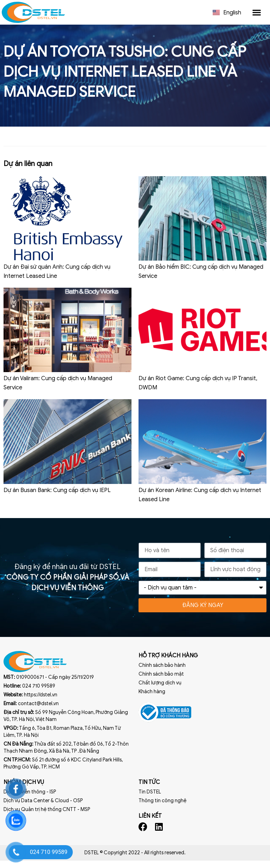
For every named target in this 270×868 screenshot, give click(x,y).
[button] (256, 12)
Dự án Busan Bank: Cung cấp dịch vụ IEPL (57, 498)
